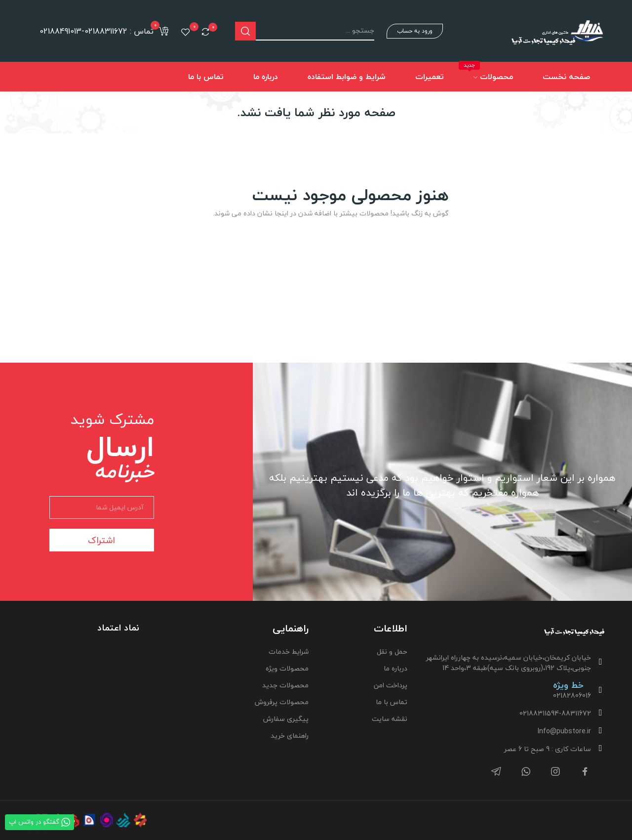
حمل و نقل (392, 651)
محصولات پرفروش (282, 702)
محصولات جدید (285, 685)
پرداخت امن (391, 685)
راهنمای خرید (290, 735)
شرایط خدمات (289, 651)
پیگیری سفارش (286, 719)
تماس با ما (392, 702)
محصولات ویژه (287, 668)
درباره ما (395, 668)
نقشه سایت (390, 719)
